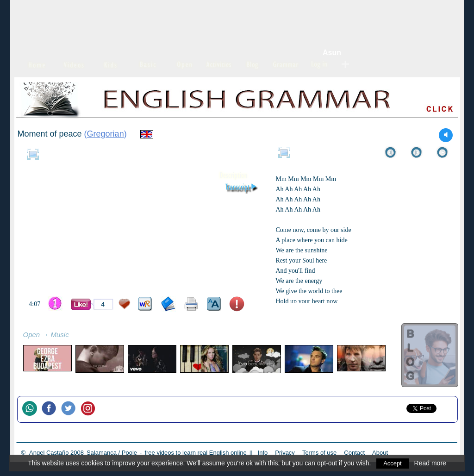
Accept (393, 463)
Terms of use (319, 453)
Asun (332, 53)
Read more (431, 463)
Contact (354, 453)
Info (263, 453)
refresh (79, 336)
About (380, 453)
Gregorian (106, 134)
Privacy (285, 453)
